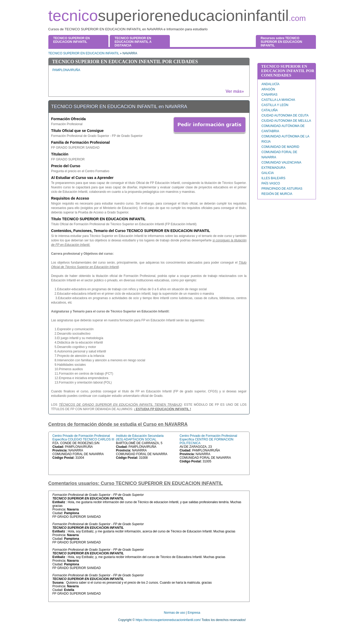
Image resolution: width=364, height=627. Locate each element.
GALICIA (268, 173)
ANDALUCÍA (271, 84)
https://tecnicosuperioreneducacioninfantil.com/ (168, 620)
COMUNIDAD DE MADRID (281, 147)
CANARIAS (270, 95)
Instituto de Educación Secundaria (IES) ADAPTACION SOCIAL (140, 438)
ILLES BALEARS (273, 178)
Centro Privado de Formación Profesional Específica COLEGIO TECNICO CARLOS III (83, 438)
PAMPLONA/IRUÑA (66, 70)
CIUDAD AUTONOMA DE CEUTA (285, 115)
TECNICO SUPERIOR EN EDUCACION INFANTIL (84, 53)
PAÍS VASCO (271, 183)
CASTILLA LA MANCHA (278, 100)
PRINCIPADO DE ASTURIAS (282, 189)
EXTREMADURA (274, 168)
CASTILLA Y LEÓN (275, 105)
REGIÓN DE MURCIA (277, 194)
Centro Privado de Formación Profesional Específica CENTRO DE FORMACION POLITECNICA (208, 439)
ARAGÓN (268, 89)
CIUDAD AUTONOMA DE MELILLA (286, 121)
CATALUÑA (270, 110)
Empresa (194, 613)
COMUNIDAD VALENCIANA (281, 162)
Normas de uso (174, 613)
